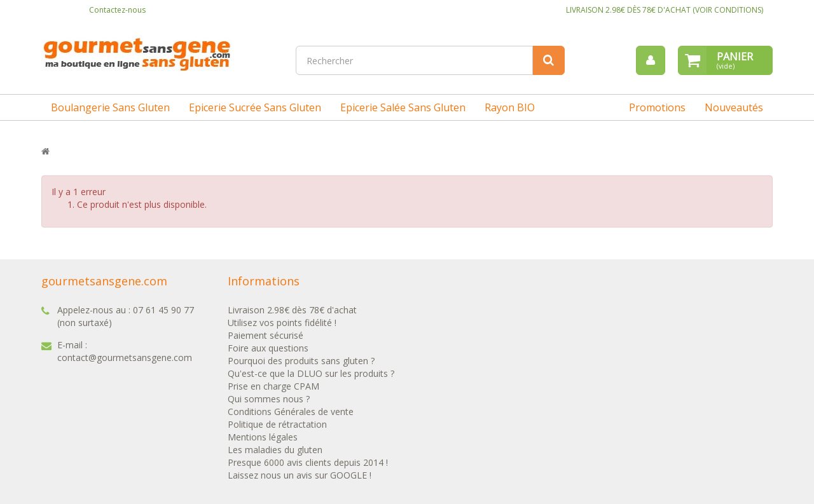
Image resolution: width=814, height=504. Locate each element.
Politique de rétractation (277, 424)
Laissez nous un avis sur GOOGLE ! (300, 475)
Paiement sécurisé (266, 335)
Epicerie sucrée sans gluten (255, 107)
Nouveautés (734, 107)
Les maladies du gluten (275, 450)
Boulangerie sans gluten (110, 107)
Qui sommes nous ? (269, 399)
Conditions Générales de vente (291, 412)
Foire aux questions (268, 348)
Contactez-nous (117, 10)
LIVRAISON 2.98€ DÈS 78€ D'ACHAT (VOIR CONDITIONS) (665, 10)
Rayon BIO (510, 107)
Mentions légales (263, 437)
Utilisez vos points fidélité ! (282, 323)
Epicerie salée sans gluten (403, 107)
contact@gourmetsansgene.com (125, 358)
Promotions (657, 107)
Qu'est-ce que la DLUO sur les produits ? (311, 373)
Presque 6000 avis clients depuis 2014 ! (308, 462)
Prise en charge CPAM (273, 386)
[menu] (651, 60)
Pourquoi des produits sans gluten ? (301, 361)
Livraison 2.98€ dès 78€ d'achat (292, 310)
